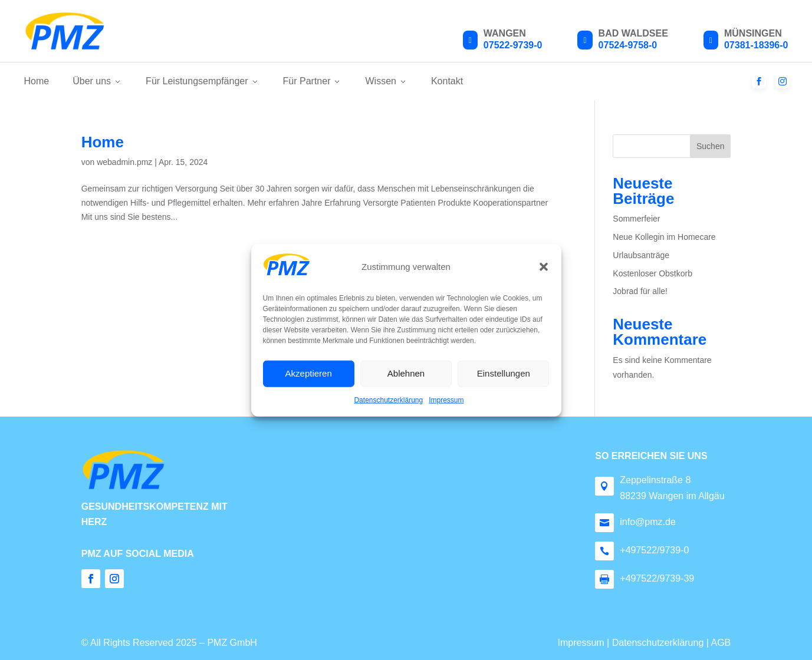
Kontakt (447, 81)
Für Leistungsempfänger (202, 81)
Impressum (446, 400)
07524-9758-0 (628, 45)
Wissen (386, 81)
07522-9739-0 (513, 45)
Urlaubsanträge (641, 255)
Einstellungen (504, 373)
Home (37, 81)
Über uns (97, 81)
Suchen (710, 146)
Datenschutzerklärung (388, 400)
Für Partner (313, 81)
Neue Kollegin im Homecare (664, 237)
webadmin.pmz (124, 162)
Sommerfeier (636, 219)
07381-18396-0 (756, 45)
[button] (544, 267)
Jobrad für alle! (640, 291)
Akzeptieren (309, 373)
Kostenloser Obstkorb (652, 273)
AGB (721, 643)
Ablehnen (406, 373)
